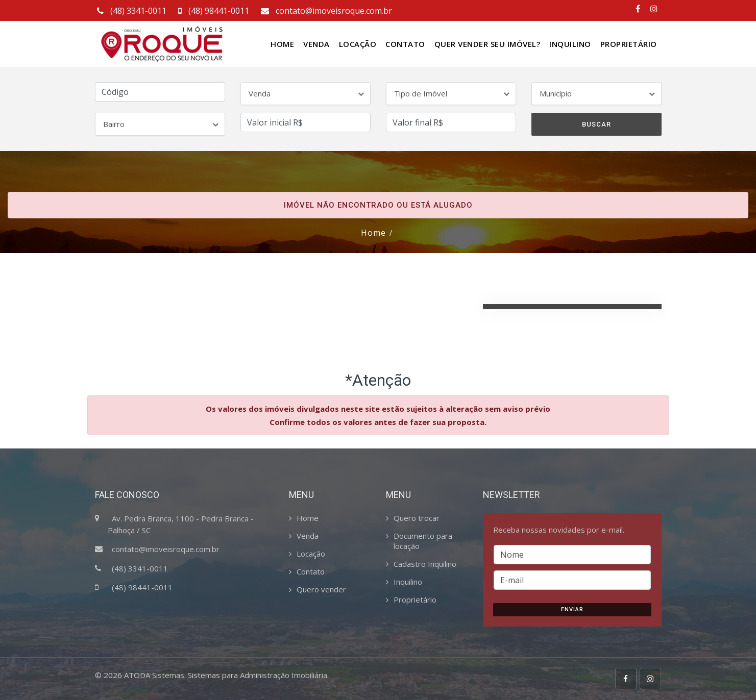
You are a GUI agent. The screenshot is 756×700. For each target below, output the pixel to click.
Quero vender (321, 589)
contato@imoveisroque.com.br (325, 11)
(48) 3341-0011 (131, 11)
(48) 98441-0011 (213, 11)
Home (282, 44)
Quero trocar (417, 518)
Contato (405, 44)
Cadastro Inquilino (425, 564)
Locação (358, 44)
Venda (316, 44)
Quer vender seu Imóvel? (487, 44)
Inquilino (570, 44)
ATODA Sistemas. (155, 675)
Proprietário (629, 44)
